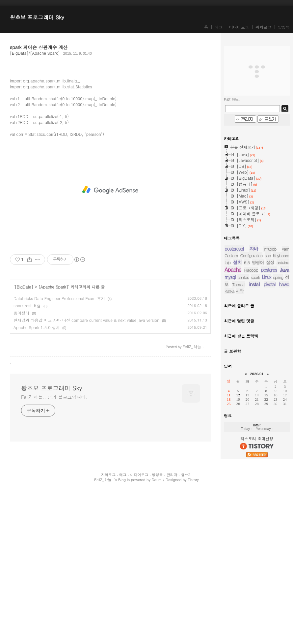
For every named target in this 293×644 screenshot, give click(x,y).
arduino (283, 262)
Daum (157, 632)
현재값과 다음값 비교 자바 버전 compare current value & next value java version (86, 478)
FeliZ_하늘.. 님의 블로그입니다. (54, 555)
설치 (237, 262)
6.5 (247, 262)
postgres (269, 270)
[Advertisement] (110, 114)
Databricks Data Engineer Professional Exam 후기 (59, 457)
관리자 (172, 627)
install (255, 284)
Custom (231, 255)
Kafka (229, 291)
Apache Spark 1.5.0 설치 (37, 486)
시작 (240, 291)
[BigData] (24, 445)
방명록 (284, 27)
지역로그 (108, 627)
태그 (219, 27)
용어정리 (21, 471)
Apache (233, 270)
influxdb (270, 249)
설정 (270, 262)
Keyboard (281, 255)
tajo (227, 262)
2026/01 (257, 374)
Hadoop (251, 270)
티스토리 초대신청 (257, 438)
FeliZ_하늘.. (104, 632)
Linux (266, 277)
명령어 (258, 262)
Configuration (251, 255)
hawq (284, 284)
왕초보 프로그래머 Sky (37, 17)
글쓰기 (186, 627)
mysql (230, 277)
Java (284, 270)
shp (268, 255)
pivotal (269, 284)
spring (278, 277)
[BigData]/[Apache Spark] (35, 53)
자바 (253, 249)
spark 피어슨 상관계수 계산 (39, 47)
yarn (286, 249)
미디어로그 (239, 27)
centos (243, 277)
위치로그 (263, 27)
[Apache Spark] (53, 445)
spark (255, 277)
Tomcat (239, 284)
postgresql (234, 249)
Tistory (193, 632)
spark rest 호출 (27, 464)
